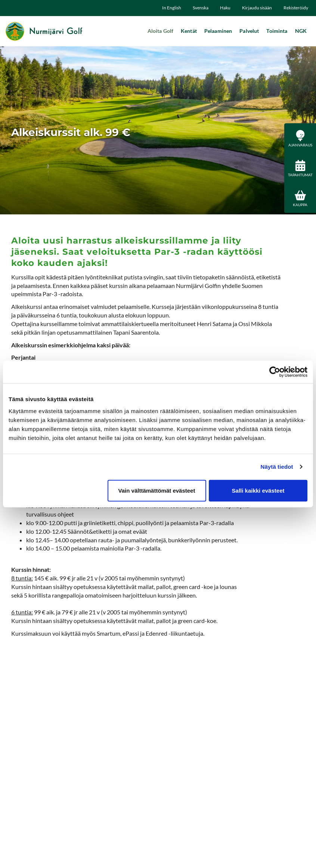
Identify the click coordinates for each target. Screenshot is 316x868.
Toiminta (277, 31)
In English (172, 8)
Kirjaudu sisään (257, 8)
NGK (301, 31)
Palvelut (249, 31)
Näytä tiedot (277, 467)
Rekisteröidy (296, 8)
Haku (225, 8)
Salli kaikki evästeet (258, 490)
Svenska (201, 8)
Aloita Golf (161, 31)
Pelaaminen (218, 31)
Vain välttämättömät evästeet (157, 490)
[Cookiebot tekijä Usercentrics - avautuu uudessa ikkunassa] (275, 372)
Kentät (189, 31)
